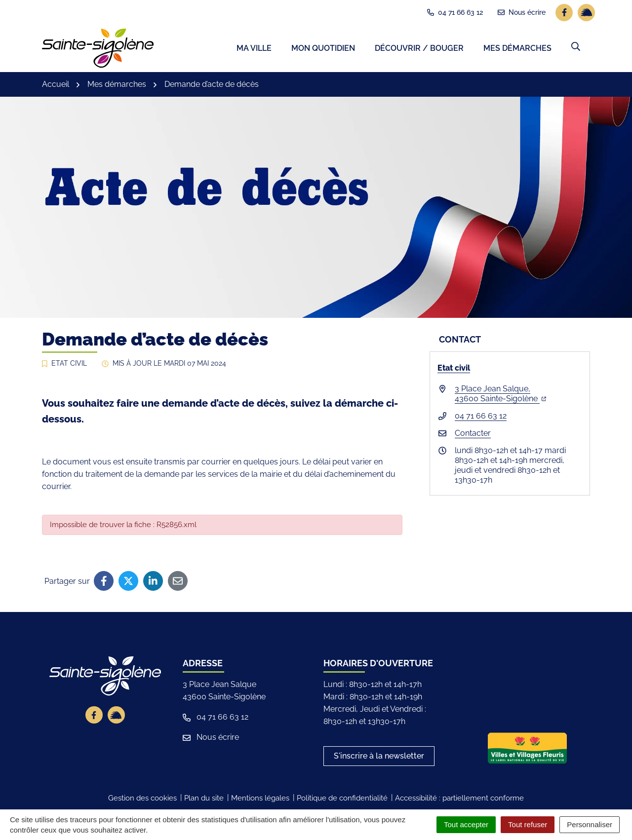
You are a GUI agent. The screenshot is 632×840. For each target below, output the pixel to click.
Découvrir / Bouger (419, 50)
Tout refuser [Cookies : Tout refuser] (528, 824)
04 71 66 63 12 (481, 418)
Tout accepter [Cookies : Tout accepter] (466, 824)
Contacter (473, 435)
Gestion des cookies (142, 801)
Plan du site (204, 801)
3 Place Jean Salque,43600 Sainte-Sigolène (500, 396)
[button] (576, 48)
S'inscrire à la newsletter (379, 758)
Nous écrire (211, 740)
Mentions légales (260, 801)
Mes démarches (517, 50)
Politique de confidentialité (342, 801)
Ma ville (254, 50)
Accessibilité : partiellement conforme (459, 801)
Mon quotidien (323, 50)
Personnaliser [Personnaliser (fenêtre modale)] (590, 824)
